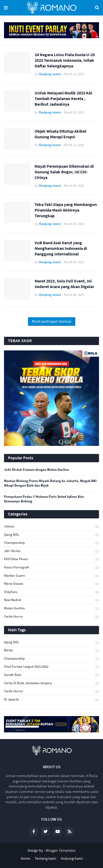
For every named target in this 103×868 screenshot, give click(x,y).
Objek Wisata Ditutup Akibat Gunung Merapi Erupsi (60, 134)
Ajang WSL (51, 535)
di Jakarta (51, 700)
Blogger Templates (61, 850)
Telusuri (97, 8)
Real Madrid (51, 600)
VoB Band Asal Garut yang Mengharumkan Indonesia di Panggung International (61, 248)
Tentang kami (45, 858)
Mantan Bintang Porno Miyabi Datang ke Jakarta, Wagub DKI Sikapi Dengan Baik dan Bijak (50, 483)
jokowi (51, 527)
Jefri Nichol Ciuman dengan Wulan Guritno (36, 470)
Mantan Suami (51, 576)
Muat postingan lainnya (52, 321)
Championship (51, 543)
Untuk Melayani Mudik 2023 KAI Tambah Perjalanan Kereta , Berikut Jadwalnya (63, 98)
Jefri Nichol (51, 551)
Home (25, 858)
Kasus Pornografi (51, 567)
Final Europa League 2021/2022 (51, 667)
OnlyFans (51, 592)
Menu (6, 8)
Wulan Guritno (51, 608)
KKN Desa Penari (51, 559)
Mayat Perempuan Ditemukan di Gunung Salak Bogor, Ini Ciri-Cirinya (64, 172)
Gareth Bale (51, 675)
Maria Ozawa (51, 584)
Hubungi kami (72, 858)
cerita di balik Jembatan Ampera (51, 683)
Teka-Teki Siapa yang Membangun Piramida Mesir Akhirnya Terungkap (66, 210)
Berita (51, 650)
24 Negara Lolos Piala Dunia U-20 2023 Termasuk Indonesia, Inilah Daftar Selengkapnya (65, 60)
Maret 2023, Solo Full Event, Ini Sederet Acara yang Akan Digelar (64, 284)
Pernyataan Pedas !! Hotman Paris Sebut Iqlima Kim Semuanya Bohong (44, 499)
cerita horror (51, 617)
